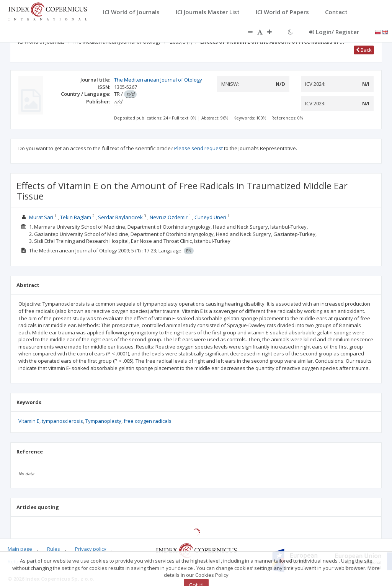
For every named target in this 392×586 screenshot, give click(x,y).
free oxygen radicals (148, 421)
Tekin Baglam (76, 217)
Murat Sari (41, 217)
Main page (20, 549)
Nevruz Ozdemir (169, 217)
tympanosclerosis (62, 421)
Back (364, 50)
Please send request (198, 148)
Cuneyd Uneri (210, 217)
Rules (54, 549)
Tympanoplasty (103, 421)
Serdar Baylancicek (120, 217)
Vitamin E (29, 421)
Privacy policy (91, 549)
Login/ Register (334, 32)
